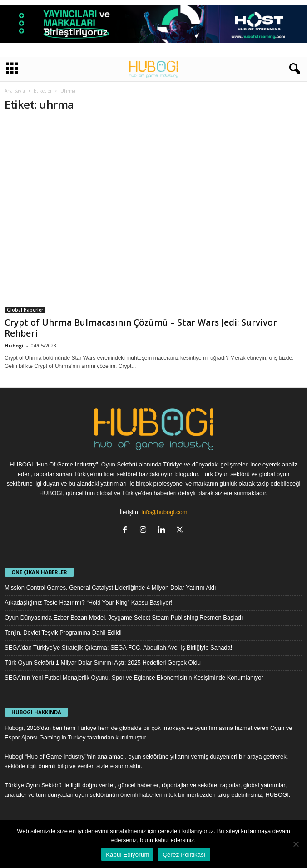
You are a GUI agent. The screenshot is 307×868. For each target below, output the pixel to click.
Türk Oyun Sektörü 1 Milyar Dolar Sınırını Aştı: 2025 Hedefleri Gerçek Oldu (103, 662)
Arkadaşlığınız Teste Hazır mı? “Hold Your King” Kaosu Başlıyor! (89, 603)
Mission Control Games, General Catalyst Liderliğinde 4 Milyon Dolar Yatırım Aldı (110, 588)
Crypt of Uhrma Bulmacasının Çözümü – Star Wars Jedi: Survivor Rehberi (141, 328)
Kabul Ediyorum (127, 855)
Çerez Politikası (184, 855)
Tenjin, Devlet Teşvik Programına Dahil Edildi (63, 632)
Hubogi (14, 345)
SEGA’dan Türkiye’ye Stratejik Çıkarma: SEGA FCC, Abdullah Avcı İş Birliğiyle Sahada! (118, 647)
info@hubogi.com (164, 512)
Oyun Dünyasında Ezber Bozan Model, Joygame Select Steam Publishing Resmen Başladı (124, 618)
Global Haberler (25, 310)
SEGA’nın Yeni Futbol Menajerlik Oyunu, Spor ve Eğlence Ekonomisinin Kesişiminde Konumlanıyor (134, 677)
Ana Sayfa (15, 91)
